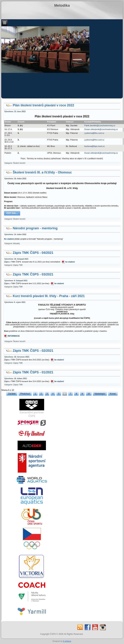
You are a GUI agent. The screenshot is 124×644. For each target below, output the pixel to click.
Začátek (12, 394)
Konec (113, 394)
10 (89, 394)
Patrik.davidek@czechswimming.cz (100, 125)
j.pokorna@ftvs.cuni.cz (94, 133)
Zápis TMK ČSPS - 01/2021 (33, 372)
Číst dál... (12, 213)
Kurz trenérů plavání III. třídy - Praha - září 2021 (49, 296)
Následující (100, 394)
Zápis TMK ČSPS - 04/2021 (33, 253)
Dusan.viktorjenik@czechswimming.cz (101, 129)
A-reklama (67, 641)
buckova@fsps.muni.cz (94, 146)
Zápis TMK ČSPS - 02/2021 (33, 351)
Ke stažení (9, 239)
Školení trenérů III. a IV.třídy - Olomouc (42, 172)
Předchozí (25, 394)
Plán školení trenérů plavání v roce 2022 (43, 105)
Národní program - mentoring (35, 228)
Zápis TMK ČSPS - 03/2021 (33, 274)
